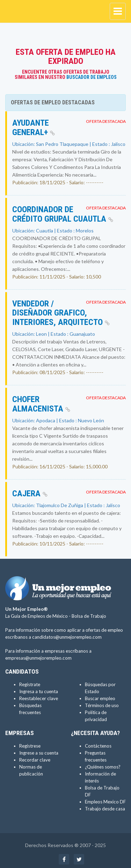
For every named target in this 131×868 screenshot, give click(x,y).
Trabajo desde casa (105, 809)
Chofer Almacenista (41, 404)
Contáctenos (98, 746)
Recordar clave (35, 760)
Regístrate (30, 684)
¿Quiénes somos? (103, 767)
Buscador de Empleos (92, 77)
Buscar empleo (100, 698)
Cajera (30, 494)
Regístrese (30, 746)
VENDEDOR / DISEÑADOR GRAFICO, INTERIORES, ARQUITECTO (61, 313)
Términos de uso (102, 705)
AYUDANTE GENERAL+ (34, 127)
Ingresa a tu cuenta (39, 691)
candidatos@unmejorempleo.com (67, 637)
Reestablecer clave (39, 698)
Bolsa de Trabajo (89, 616)
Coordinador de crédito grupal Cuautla (63, 214)
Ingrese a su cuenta (39, 753)
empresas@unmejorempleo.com (38, 658)
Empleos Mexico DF (105, 802)
